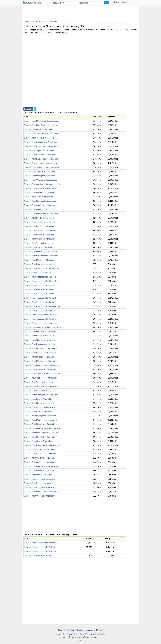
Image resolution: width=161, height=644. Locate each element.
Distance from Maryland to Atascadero (40, 353)
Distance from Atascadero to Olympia (40, 311)
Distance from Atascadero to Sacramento (41, 268)
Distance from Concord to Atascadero (40, 239)
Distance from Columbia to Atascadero (40, 188)
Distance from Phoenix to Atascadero (40, 264)
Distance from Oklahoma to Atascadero (41, 369)
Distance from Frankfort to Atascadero (40, 155)
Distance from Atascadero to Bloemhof (40, 543)
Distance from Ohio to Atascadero (38, 441)
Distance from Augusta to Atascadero (40, 222)
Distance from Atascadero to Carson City (41, 281)
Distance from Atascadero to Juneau (39, 285)
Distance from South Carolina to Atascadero (43, 374)
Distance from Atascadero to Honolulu (40, 319)
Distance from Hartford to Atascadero (40, 209)
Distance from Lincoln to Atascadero (39, 235)
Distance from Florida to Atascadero (39, 336)
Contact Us (84, 634)
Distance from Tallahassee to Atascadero (41, 134)
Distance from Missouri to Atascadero (40, 357)
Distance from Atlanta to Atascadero (39, 138)
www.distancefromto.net (76, 630)
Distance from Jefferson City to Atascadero (42, 167)
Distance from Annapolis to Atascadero (40, 163)
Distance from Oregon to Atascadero (39, 496)
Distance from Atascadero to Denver (39, 273)
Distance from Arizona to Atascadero (39, 479)
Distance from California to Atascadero (40, 458)
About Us (61, 634)
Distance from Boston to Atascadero (39, 218)
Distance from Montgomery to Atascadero (42, 121)
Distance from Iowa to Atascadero (38, 399)
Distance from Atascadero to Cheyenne (41, 315)
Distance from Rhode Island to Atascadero (42, 445)
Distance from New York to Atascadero (40, 437)
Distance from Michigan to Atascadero (40, 416)
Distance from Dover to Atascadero (39, 129)
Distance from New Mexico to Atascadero (41, 466)
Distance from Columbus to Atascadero (41, 180)
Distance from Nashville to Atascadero (40, 193)
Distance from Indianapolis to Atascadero (41, 146)
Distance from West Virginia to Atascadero (42, 386)
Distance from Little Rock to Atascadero (41, 125)
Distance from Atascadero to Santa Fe (40, 277)
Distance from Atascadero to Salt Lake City (42, 306)
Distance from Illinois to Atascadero (39, 403)
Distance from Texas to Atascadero (39, 382)
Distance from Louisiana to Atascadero (40, 348)
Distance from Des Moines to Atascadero (41, 214)
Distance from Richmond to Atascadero (41, 201)
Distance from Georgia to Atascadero (40, 340)
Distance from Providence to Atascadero (41, 256)
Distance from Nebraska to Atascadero (40, 424)
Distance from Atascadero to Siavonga (40, 551)
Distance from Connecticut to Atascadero (41, 395)
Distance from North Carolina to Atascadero (42, 365)
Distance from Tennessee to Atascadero (41, 378)
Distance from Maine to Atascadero (39, 412)
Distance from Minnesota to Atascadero (41, 420)
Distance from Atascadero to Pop (38, 555)
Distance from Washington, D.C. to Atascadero (44, 327)
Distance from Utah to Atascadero (38, 475)
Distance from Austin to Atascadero (39, 197)
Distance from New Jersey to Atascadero (41, 433)
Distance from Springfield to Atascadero (41, 142)
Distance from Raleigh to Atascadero (39, 176)
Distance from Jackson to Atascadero (40, 172)
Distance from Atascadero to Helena (39, 294)
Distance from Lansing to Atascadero (40, 226)
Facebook (28, 109)
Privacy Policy (72, 634)
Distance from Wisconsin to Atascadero (41, 454)
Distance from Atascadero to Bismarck (40, 298)
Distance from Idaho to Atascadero (39, 483)
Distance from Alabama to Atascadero (40, 391)
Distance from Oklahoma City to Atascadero (42, 184)
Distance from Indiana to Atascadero (39, 407)
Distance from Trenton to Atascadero (39, 243)
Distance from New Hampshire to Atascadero (43, 428)
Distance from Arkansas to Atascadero (40, 323)
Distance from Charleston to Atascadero (41, 205)
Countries (125, 2)
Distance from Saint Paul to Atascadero (41, 231)
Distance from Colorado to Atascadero (40, 462)
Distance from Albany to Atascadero (39, 247)
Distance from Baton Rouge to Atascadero (42, 159)
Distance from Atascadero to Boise (39, 289)
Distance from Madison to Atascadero (40, 260)
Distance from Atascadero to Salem (39, 302)
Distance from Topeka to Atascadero (39, 150)
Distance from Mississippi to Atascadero (41, 361)
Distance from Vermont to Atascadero (40, 450)
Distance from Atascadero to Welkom (40, 547)
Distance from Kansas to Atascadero (39, 344)
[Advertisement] (80, 13)
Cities (116, 2)
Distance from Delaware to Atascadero (40, 332)
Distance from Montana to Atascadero (40, 487)
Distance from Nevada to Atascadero (40, 471)
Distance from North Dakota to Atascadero (42, 492)
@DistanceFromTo (98, 634)
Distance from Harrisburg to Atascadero (41, 252)
